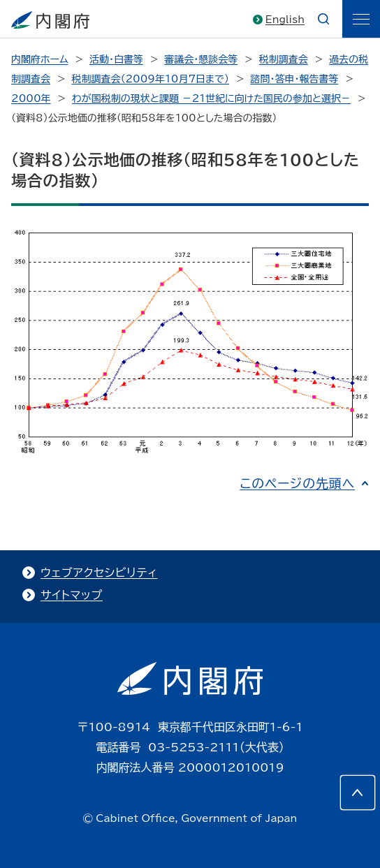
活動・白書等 (116, 59)
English (285, 20)
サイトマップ (72, 595)
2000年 (31, 98)
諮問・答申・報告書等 (294, 79)
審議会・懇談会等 (201, 59)
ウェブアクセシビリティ (99, 573)
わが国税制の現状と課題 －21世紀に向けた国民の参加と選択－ (211, 98)
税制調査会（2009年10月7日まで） (150, 79)
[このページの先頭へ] (358, 793)
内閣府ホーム (39, 59)
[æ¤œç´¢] (323, 19)
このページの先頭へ (297, 483)
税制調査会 (284, 59)
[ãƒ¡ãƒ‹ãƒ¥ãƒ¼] (361, 19)
